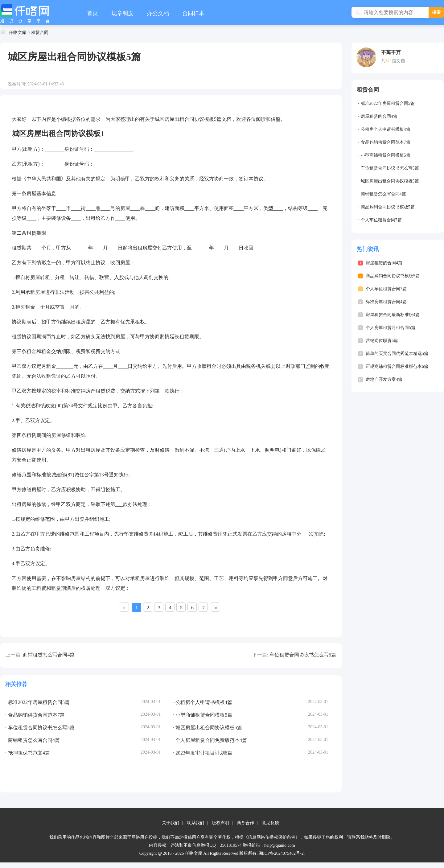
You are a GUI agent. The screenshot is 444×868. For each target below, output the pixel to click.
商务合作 (245, 823)
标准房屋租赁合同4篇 (386, 302)
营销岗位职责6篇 (382, 341)
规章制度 (122, 13)
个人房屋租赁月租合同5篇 (391, 328)
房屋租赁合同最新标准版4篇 (393, 315)
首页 (92, 13)
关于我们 (171, 823)
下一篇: (260, 655)
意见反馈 (270, 823)
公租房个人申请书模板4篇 (386, 129)
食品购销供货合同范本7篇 (386, 142)
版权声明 (220, 823)
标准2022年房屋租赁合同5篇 (388, 103)
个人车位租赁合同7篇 (381, 220)
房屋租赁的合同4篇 (379, 116)
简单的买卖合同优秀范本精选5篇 (397, 354)
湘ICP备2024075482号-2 (281, 853)
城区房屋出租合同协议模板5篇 (390, 181)
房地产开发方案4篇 (384, 379)
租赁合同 (40, 33)
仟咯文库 (18, 33)
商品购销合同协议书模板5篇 (388, 207)
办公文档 (158, 13)
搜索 (436, 12)
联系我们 (195, 823)
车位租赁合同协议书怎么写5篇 (303, 655)
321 (389, 61)
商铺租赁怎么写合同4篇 (49, 655)
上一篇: (14, 655)
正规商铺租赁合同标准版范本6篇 (397, 366)
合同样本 (193, 13)
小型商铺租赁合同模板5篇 (386, 155)
